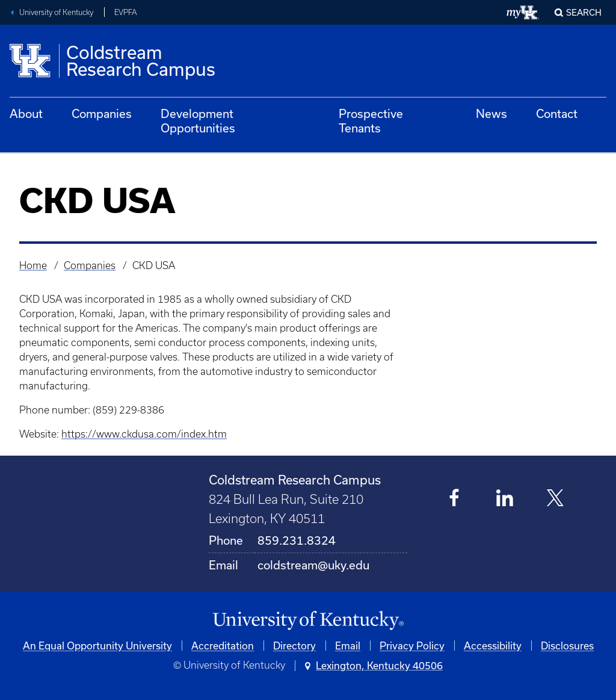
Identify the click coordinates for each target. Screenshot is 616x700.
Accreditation (223, 646)
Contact (557, 113)
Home (33, 265)
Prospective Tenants (371, 121)
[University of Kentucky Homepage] (308, 621)
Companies (102, 113)
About (26, 113)
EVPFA (125, 12)
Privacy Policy (412, 646)
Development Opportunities (198, 121)
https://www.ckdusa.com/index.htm (144, 434)
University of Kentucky (56, 12)
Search (584, 12)
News (491, 113)
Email (348, 646)
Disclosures (567, 646)
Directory (294, 646)
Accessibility (493, 646)
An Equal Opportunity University (97, 646)
